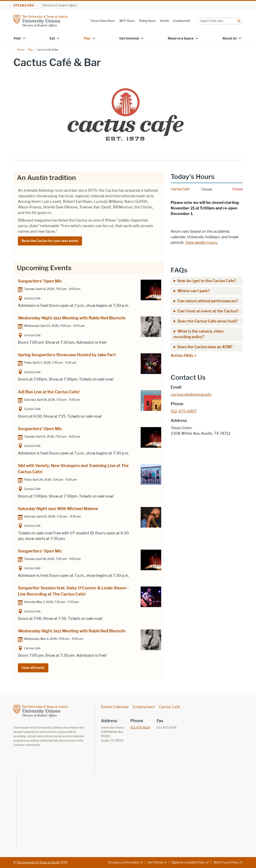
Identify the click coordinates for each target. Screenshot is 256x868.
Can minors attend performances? (208, 301)
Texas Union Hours (103, 21)
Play (87, 38)
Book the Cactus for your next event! (50, 241)
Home (20, 50)
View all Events (33, 668)
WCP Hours (127, 21)
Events (164, 21)
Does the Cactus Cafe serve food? (208, 321)
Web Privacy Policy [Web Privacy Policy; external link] (226, 863)
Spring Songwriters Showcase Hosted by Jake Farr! (67, 355)
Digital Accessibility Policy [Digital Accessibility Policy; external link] (188, 863)
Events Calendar (115, 707)
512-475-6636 (140, 728)
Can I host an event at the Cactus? (208, 311)
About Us (229, 38)
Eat (52, 38)
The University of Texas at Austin (38, 863)
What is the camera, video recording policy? (199, 334)
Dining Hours (147, 21)
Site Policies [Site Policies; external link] (155, 863)
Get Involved (129, 38)
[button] (24, 38)
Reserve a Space (181, 38)
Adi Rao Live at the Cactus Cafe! (49, 392)
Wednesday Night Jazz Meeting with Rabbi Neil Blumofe (72, 318)
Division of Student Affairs (60, 5)
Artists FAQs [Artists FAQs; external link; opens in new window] (182, 356)
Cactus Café (169, 707)
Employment (182, 21)
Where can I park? (194, 291)
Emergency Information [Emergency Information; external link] (124, 863)
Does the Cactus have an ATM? (205, 347)
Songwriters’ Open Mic (40, 281)
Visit (17, 38)
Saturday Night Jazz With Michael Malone (58, 509)
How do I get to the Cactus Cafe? (207, 281)
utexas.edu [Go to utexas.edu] (24, 5)
